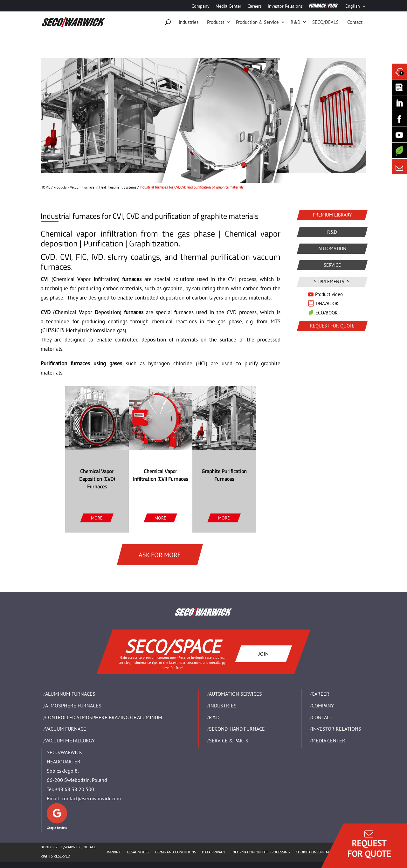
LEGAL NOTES (138, 852)
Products (216, 22)
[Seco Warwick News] (399, 71)
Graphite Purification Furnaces (224, 475)
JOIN (264, 653)
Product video (329, 294)
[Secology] (399, 151)
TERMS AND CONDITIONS (175, 852)
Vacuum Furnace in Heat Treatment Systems (103, 187)
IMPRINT (114, 852)
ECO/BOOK (327, 313)
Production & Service (257, 22)
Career (321, 694)
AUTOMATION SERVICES (235, 694)
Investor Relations (285, 6)
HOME (45, 187)
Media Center (228, 6)
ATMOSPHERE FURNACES (73, 706)
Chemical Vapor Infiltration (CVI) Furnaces (160, 475)
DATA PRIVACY (214, 852)
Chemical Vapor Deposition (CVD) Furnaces (97, 479)
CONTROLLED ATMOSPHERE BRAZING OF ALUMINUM (104, 717)
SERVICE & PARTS (229, 741)
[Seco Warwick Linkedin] (399, 103)
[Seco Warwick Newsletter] (399, 87)
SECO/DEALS (325, 22)
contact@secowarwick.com (91, 798)
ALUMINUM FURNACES (70, 694)
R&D (296, 22)
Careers (255, 6)
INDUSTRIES (223, 706)
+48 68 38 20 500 (75, 789)
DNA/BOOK (327, 303)
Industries (189, 22)
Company (200, 6)
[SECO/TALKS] (399, 135)
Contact (355, 22)
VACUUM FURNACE (66, 729)
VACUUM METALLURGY (70, 741)
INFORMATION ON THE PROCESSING (261, 852)
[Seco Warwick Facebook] (399, 119)
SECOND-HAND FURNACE (237, 729)
